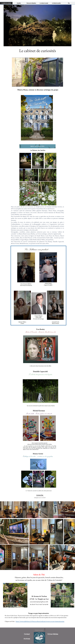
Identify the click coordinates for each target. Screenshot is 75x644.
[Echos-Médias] (53, 634)
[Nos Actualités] (37, 146)
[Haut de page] (39, 630)
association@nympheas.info (39, 602)
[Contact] (27, 634)
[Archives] (27, 639)
